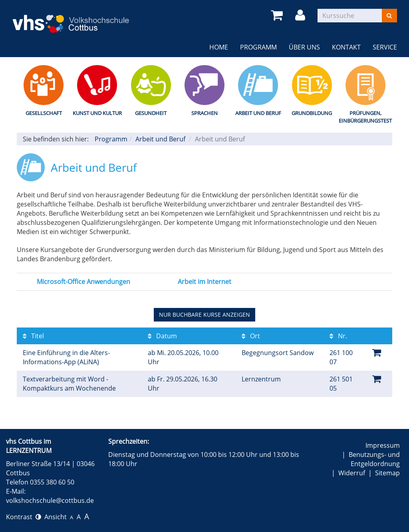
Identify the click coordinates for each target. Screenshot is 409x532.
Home (219, 47)
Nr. (338, 336)
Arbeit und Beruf (258, 113)
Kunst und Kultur (97, 113)
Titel (33, 336)
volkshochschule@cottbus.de (50, 500)
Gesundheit (151, 113)
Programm (258, 47)
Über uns (304, 47)
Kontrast (24, 517)
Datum (162, 336)
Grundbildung (312, 113)
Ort (251, 336)
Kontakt (346, 47)
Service (385, 47)
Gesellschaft (44, 113)
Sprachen (204, 113)
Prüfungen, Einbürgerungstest (365, 117)
